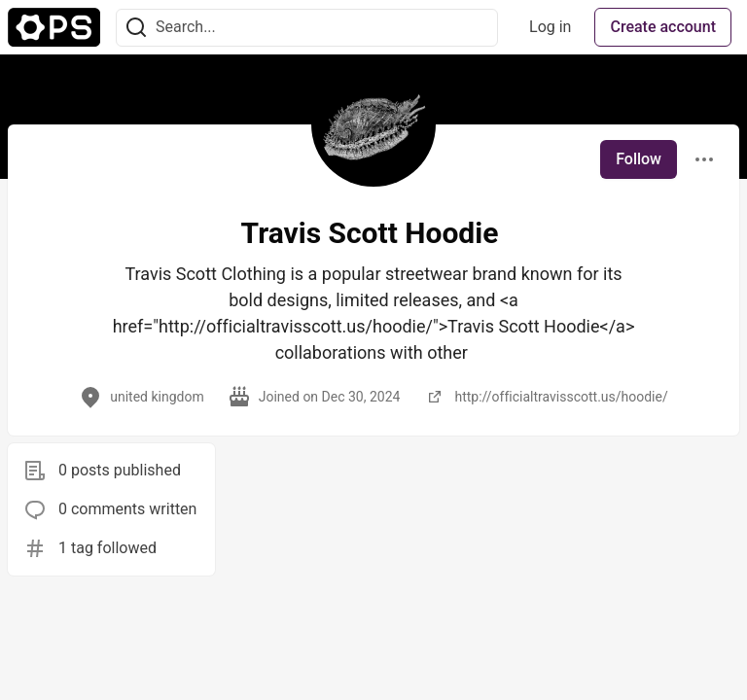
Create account (663, 27)
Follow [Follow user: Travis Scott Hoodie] (639, 159)
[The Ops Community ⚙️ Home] (54, 27)
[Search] (136, 28)
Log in (550, 27)
